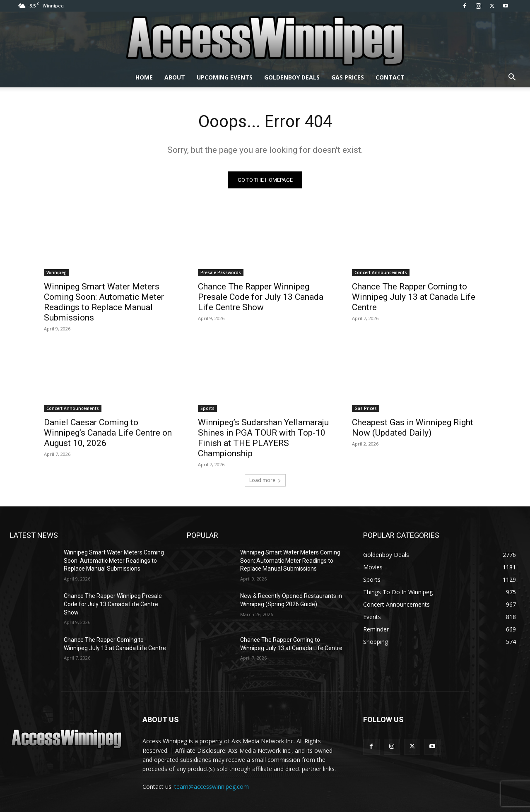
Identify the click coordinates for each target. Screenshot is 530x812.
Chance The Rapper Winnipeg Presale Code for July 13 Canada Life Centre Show (261, 297)
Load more (265, 480)
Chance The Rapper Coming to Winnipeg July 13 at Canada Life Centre (414, 297)
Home (144, 77)
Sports (207, 408)
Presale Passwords (221, 272)
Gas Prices (348, 77)
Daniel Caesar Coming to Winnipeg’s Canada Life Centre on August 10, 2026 (108, 433)
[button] (512, 78)
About (175, 77)
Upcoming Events (225, 77)
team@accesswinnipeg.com (212, 787)
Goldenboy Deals (292, 77)
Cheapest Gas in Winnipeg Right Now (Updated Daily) (413, 428)
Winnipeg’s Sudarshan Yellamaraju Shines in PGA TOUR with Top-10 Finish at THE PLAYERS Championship (263, 438)
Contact (390, 77)
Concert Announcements (381, 272)
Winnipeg (57, 272)
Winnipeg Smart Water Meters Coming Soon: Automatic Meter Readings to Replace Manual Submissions (104, 302)
